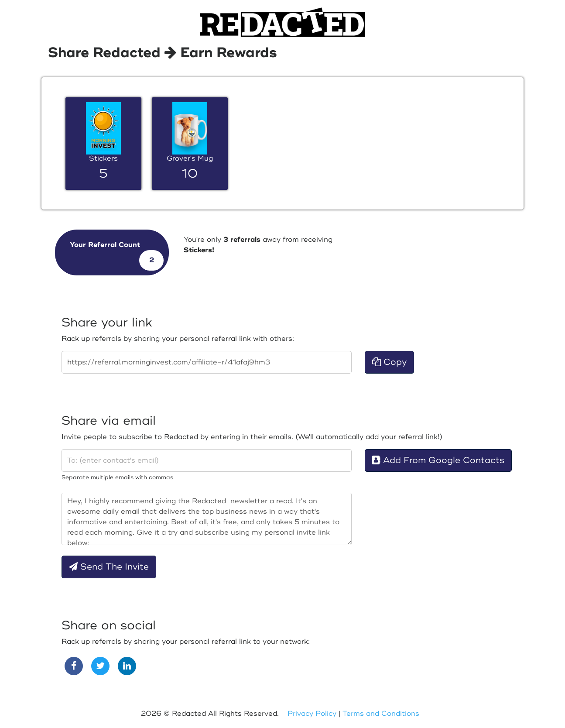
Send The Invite (109, 567)
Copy (389, 362)
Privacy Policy (312, 714)
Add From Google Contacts (438, 460)
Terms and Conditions (381, 714)
